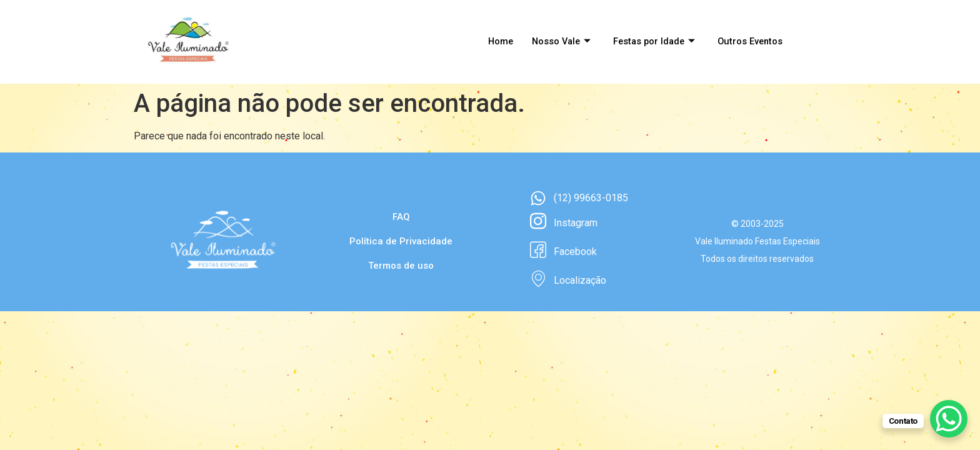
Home (492, 42)
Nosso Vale (555, 42)
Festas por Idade (651, 42)
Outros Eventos (749, 42)
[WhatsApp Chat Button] (949, 419)
